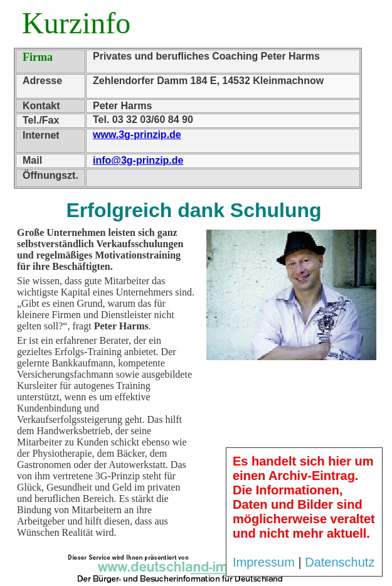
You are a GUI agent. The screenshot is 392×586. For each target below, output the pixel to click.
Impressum (264, 562)
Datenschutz (340, 562)
